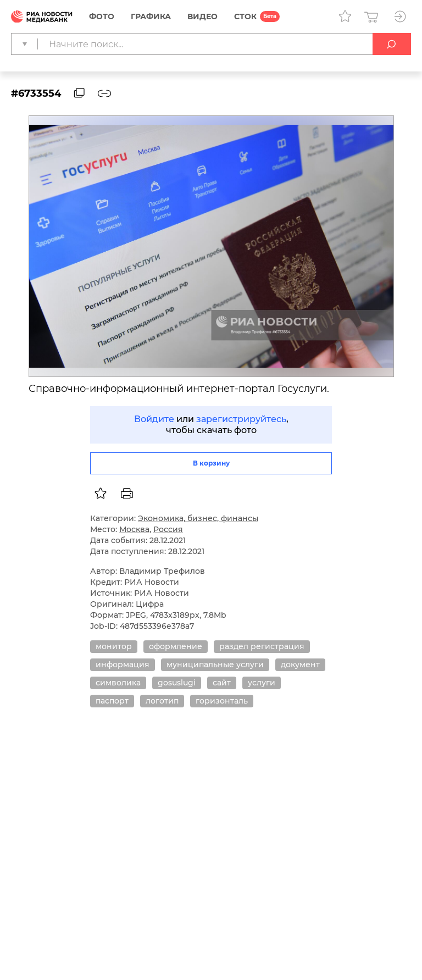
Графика (151, 16)
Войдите (154, 419)
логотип (162, 701)
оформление (176, 646)
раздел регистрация (262, 646)
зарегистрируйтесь (241, 419)
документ (300, 665)
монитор (114, 646)
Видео (202, 16)
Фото (102, 16)
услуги (262, 683)
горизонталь (222, 701)
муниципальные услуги (215, 665)
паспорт (112, 701)
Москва (134, 529)
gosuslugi (177, 683)
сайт (222, 683)
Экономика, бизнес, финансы (198, 518)
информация (123, 665)
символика (118, 683)
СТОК (245, 16)
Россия (168, 529)
